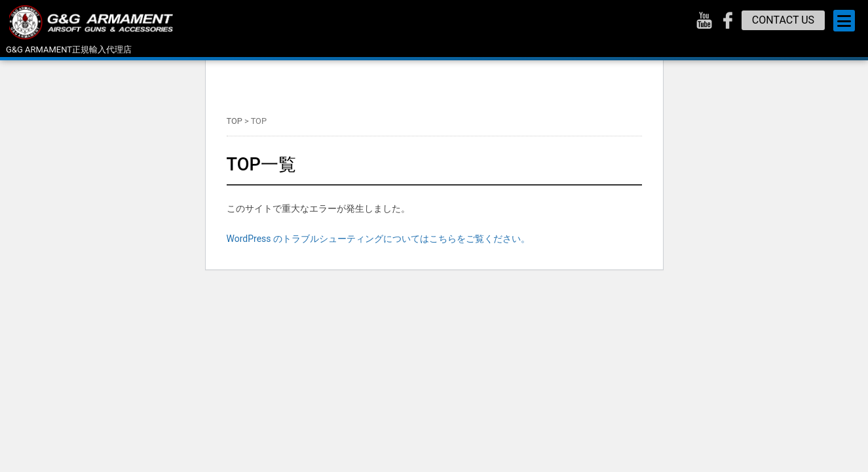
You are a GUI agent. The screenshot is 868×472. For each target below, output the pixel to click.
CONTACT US (783, 20)
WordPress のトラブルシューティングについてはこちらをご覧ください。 (379, 239)
